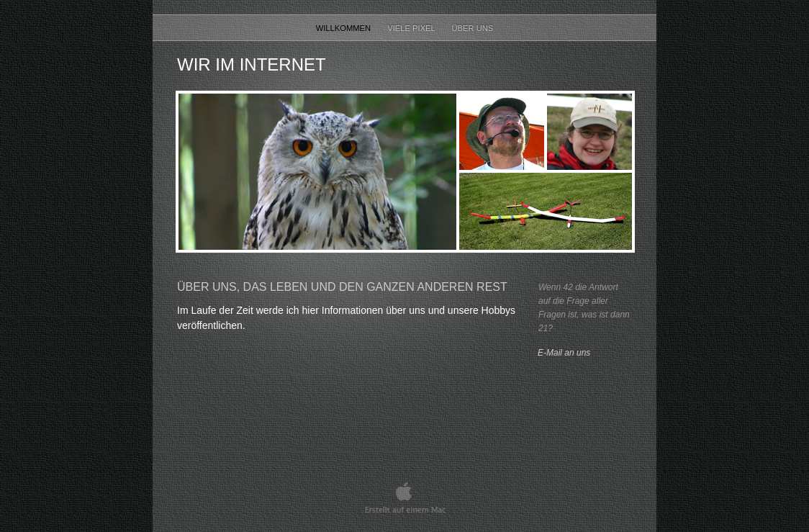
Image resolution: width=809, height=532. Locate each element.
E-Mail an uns (564, 353)
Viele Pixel (412, 28)
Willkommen (345, 28)
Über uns (473, 28)
